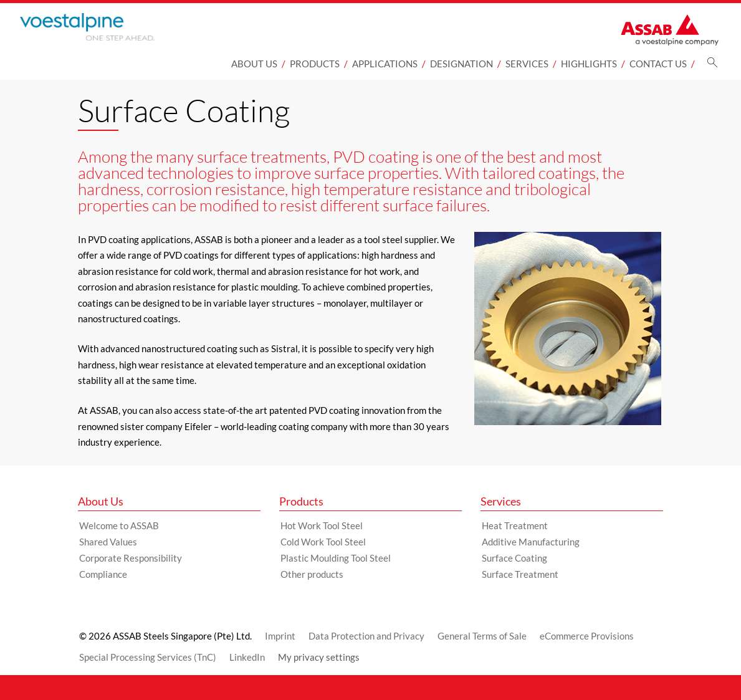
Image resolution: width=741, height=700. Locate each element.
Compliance (103, 574)
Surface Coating (514, 558)
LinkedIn (247, 657)
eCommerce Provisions (587, 636)
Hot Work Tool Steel (322, 525)
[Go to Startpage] (107, 27)
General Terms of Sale (482, 636)
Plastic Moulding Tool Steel (336, 558)
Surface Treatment (520, 574)
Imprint (280, 636)
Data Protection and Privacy (366, 636)
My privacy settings (319, 657)
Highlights (589, 64)
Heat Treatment (515, 525)
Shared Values (108, 542)
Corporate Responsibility (131, 558)
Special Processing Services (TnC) (148, 657)
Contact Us (658, 64)
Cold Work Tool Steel (323, 542)
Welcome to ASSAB (119, 525)
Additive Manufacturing (531, 542)
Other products (312, 574)
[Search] (712, 66)
